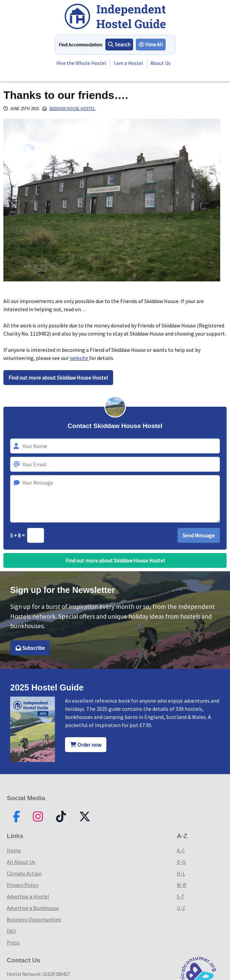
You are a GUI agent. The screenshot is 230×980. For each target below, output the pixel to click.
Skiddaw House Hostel (72, 109)
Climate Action (24, 873)
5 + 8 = (18, 535)
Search (119, 45)
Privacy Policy (23, 885)
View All (151, 45)
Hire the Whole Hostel (82, 59)
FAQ (11, 931)
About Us (70, 67)
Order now (86, 745)
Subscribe (30, 648)
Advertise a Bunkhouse (33, 908)
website (79, 358)
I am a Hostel (130, 59)
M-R (182, 885)
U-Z (181, 908)
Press (13, 942)
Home (14, 850)
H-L (181, 873)
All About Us (21, 862)
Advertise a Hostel (28, 896)
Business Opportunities (34, 919)
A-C (181, 850)
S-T (181, 896)
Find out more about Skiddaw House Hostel (58, 378)
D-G (181, 862)
